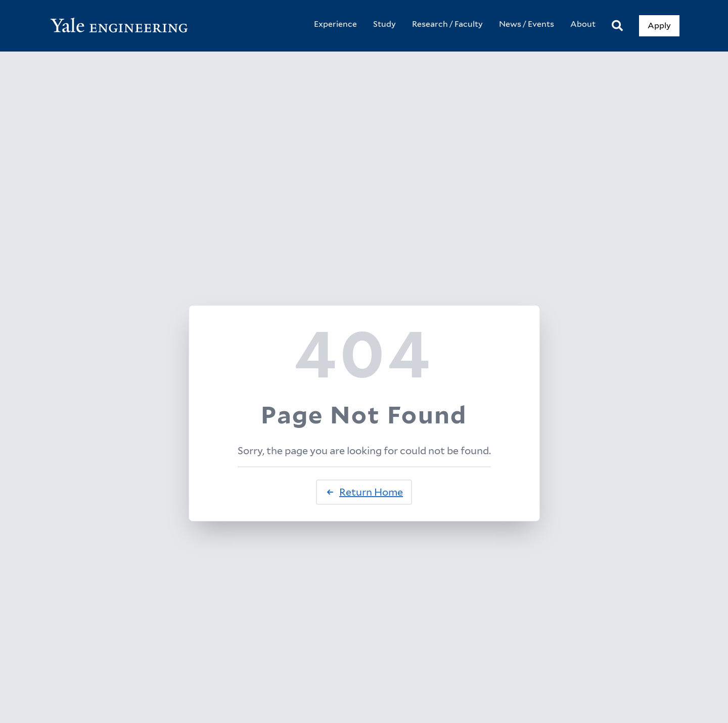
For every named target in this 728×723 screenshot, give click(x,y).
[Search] (617, 26)
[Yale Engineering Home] (124, 26)
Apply (659, 26)
